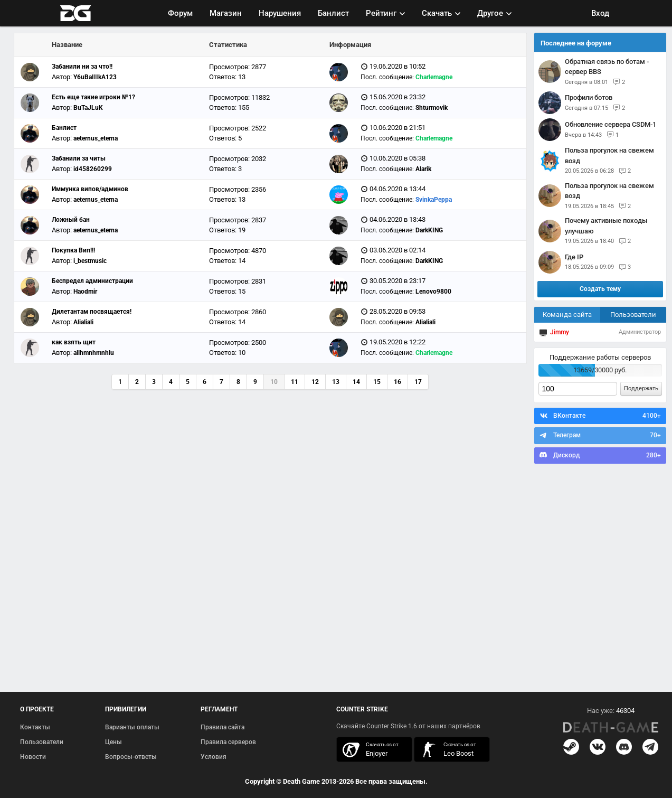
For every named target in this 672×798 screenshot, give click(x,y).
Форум (180, 13)
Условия (214, 757)
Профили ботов (589, 97)
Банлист (333, 13)
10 (274, 382)
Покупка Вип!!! (73, 250)
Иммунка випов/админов (90, 189)
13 (336, 382)
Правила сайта (223, 727)
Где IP (574, 257)
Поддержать (641, 388)
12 (315, 382)
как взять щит (74, 342)
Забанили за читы (79, 158)
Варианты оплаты (132, 727)
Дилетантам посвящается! (92, 312)
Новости (33, 757)
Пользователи (633, 314)
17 (418, 382)
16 (397, 382)
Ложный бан (71, 220)
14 (356, 382)
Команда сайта (567, 314)
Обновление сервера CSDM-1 (611, 124)
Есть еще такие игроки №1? (93, 97)
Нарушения (280, 13)
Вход (600, 13)
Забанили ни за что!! (82, 67)
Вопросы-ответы (131, 757)
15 (377, 382)
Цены (113, 742)
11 (295, 382)
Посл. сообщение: (387, 77)
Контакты (35, 727)
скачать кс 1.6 (447, 750)
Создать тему (600, 289)
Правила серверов (228, 742)
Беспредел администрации (92, 281)
